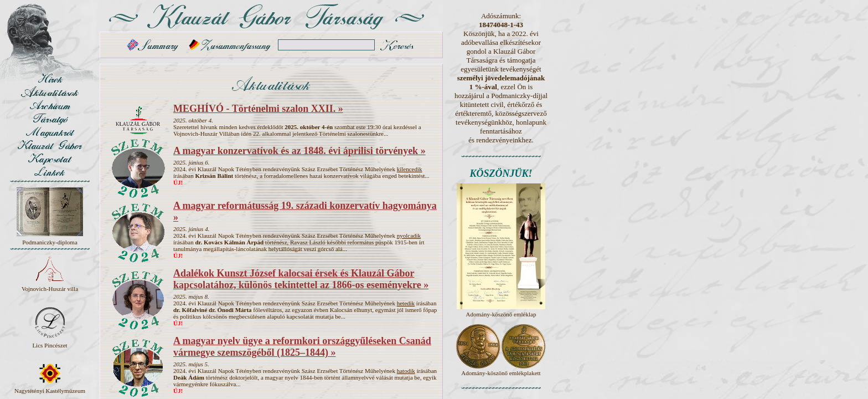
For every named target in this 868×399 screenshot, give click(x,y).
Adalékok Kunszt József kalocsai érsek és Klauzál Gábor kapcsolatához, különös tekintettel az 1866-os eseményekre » (301, 279)
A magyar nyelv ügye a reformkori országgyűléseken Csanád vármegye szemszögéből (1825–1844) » (302, 347)
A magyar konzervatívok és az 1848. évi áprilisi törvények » (299, 151)
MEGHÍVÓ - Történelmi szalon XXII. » (258, 109)
